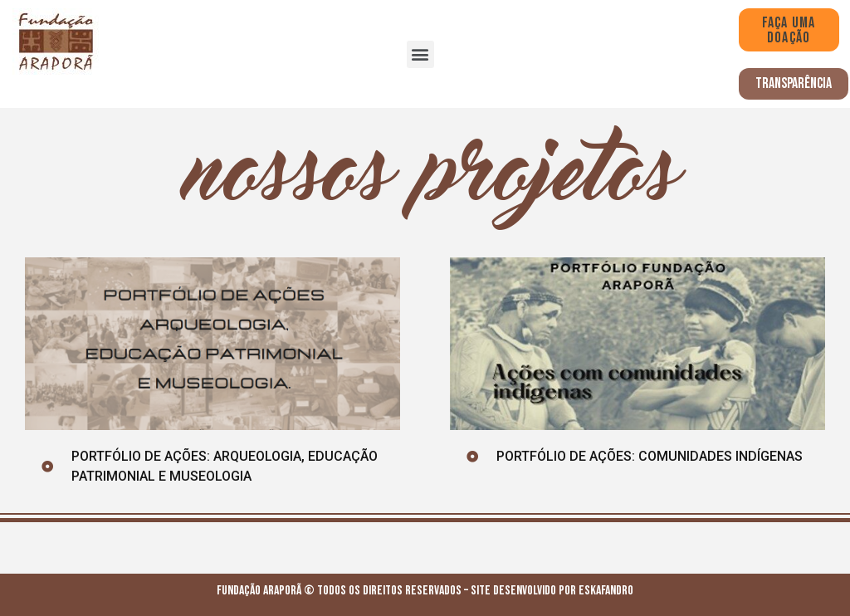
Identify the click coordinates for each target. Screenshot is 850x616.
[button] (420, 54)
